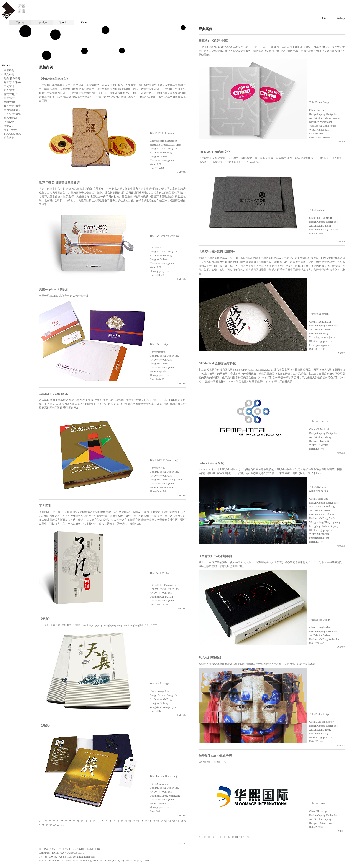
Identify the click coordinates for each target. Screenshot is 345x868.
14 (98, 821)
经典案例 (9, 74)
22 (130, 821)
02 (209, 837)
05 (221, 837)
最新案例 (9, 70)
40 (55, 825)
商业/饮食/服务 (12, 82)
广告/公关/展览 (12, 114)
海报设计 (9, 126)
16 (106, 821)
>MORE (341, 141)
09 (78, 821)
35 (182, 821)
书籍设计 (9, 122)
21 (126, 821)
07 (229, 837)
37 (43, 825)
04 (217, 837)
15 (102, 821)
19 (118, 821)
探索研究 (9, 138)
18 (114, 821)
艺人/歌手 (9, 90)
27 (150, 821)
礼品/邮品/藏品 (12, 134)
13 (94, 821)
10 (241, 837)
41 (59, 825)
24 (138, 821)
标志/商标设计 (12, 118)
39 (51, 825)
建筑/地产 (9, 98)
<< (200, 837)
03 (213, 837)
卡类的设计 (10, 130)
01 (205, 837)
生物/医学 (9, 102)
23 (134, 821)
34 (178, 821)
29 (158, 821)
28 (154, 821)
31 (166, 821)
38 (47, 825)
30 (162, 821)
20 (122, 821)
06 (225, 837)
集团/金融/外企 (12, 110)
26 (146, 821)
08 (233, 837)
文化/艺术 (9, 86)
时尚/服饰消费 (12, 78)
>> (248, 837)
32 (170, 821)
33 (174, 821)
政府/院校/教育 (12, 106)
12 (90, 821)
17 (110, 821)
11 (245, 837)
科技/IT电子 (11, 94)
